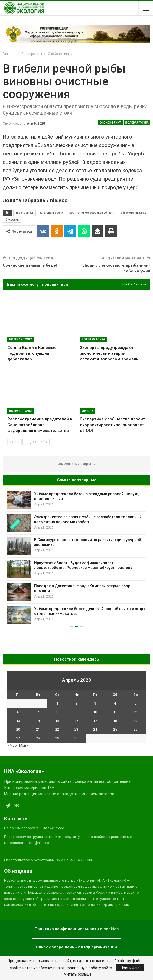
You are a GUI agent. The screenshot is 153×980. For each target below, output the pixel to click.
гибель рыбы (25, 213)
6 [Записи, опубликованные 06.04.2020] (18, 712)
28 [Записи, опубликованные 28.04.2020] (38, 738)
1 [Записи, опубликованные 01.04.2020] (57, 703)
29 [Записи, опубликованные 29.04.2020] (57, 738)
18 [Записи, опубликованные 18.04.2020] (115, 721)
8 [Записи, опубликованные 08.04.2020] (57, 712)
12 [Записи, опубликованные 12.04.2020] (135, 712)
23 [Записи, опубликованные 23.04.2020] (76, 729)
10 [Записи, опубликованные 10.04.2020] (95, 712)
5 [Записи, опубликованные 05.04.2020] (136, 703)
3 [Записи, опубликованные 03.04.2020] (95, 703)
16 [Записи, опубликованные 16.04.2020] (76, 721)
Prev (14, 442)
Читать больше (78, 974)
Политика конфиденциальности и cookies (77, 929)
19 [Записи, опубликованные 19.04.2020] (135, 721)
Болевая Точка (137, 123)
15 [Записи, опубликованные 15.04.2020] (57, 721)
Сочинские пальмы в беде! (30, 265)
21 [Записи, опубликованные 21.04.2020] (38, 729)
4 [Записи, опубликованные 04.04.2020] (115, 703)
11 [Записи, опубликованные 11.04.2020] (115, 712)
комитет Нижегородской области (92, 213)
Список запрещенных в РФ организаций (76, 947)
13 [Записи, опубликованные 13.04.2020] (18, 721)
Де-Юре (87, 411)
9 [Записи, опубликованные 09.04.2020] (76, 712)
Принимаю (130, 968)
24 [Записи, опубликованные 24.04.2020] (95, 729)
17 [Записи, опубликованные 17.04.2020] (95, 721)
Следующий (36, 442)
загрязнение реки (51, 213)
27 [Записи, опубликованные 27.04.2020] (18, 738)
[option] (76, 557)
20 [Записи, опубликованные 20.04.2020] (18, 729)
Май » (24, 745)
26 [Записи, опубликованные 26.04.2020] (135, 729)
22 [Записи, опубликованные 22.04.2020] (57, 729)
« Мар (12, 745)
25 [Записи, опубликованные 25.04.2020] (115, 729)
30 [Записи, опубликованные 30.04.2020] (76, 738)
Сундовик (12, 220)
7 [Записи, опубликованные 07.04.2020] (38, 712)
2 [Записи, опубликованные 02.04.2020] (76, 703)
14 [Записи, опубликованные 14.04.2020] (38, 721)
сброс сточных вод (134, 213)
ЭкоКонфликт (110, 123)
